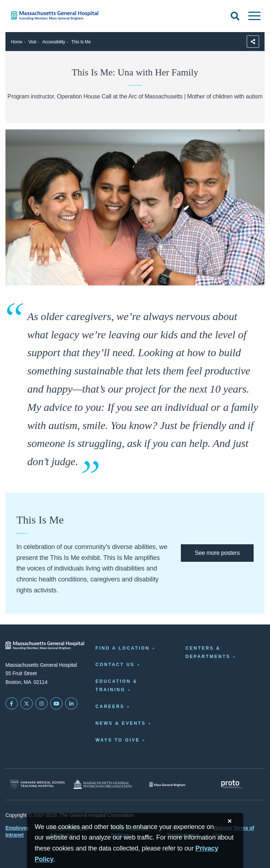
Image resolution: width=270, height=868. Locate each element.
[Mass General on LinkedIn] (71, 704)
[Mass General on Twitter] (27, 704)
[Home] (56, 15)
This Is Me (81, 42)
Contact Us (115, 665)
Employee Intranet (17, 831)
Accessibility (54, 42)
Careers (110, 707)
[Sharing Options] (253, 42)
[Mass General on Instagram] (41, 704)
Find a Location (122, 648)
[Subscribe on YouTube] (56, 704)
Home (17, 42)
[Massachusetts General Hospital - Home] (45, 645)
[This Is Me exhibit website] (217, 553)
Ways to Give (118, 740)
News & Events (120, 723)
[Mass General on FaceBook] (12, 704)
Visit (32, 42)
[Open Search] (235, 16)
